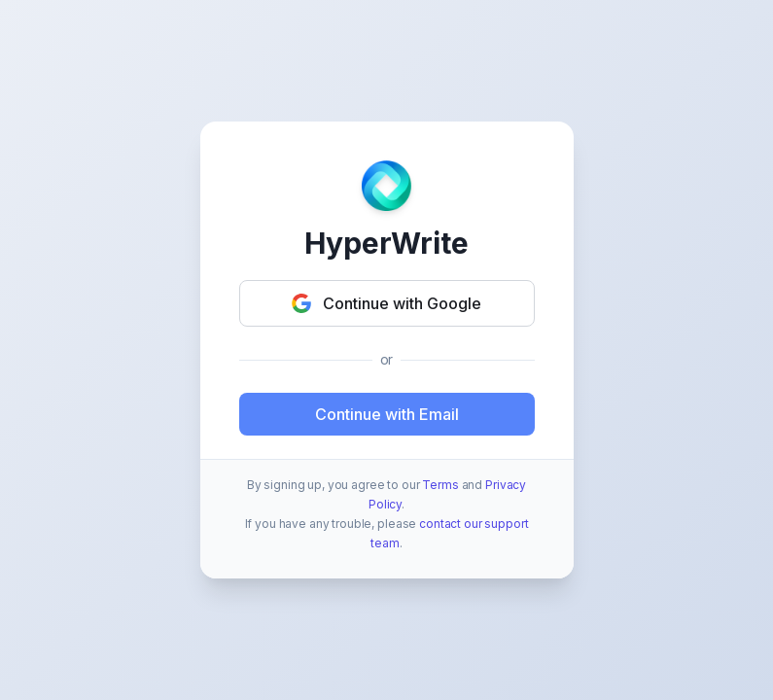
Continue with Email (387, 414)
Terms (440, 485)
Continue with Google (386, 303)
